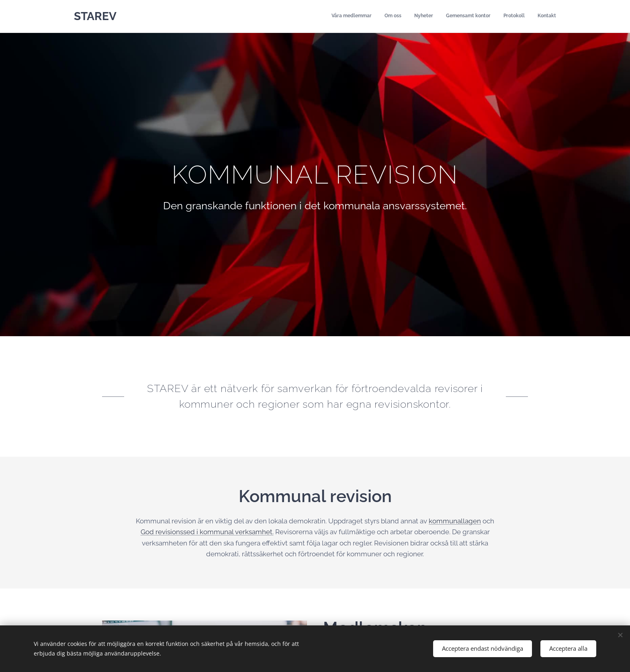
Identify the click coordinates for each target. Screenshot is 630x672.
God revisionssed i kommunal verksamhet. (207, 532)
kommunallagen (455, 521)
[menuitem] (494, 16)
